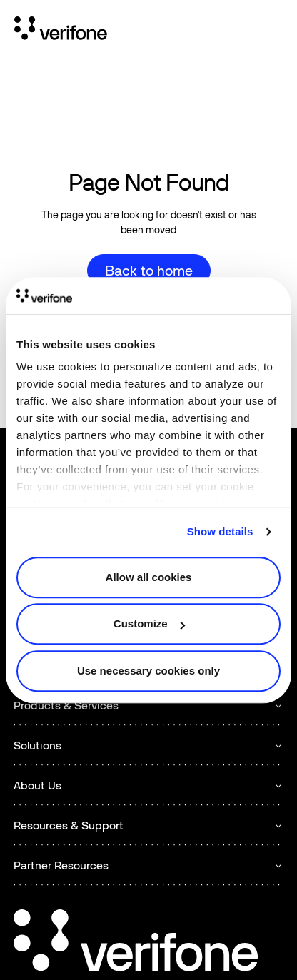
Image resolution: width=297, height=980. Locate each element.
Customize (149, 624)
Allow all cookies (149, 577)
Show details (220, 532)
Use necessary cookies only (148, 671)
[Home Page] (61, 31)
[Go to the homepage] (136, 943)
